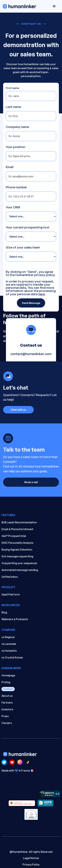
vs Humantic (9, 651)
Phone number (16, 187)
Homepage (8, 675)
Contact (8, 689)
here (41, 294)
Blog (4, 612)
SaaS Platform (11, 594)
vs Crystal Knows (12, 657)
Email (10, 167)
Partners (7, 703)
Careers (7, 723)
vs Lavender (9, 644)
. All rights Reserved (31, 855)
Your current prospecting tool (27, 227)
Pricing (6, 682)
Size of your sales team (23, 247)
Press (5, 716)
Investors (7, 709)
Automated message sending (20, 570)
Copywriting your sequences (19, 563)
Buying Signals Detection (17, 550)
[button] (54, 6)
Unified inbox (10, 577)
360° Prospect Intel (14, 536)
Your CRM (13, 207)
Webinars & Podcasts (15, 619)
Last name (13, 107)
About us (7, 696)
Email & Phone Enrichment (17, 529)
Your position (16, 147)
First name (12, 88)
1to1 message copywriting (17, 556)
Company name (17, 127)
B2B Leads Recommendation (19, 522)
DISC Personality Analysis (17, 543)
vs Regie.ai (8, 637)
